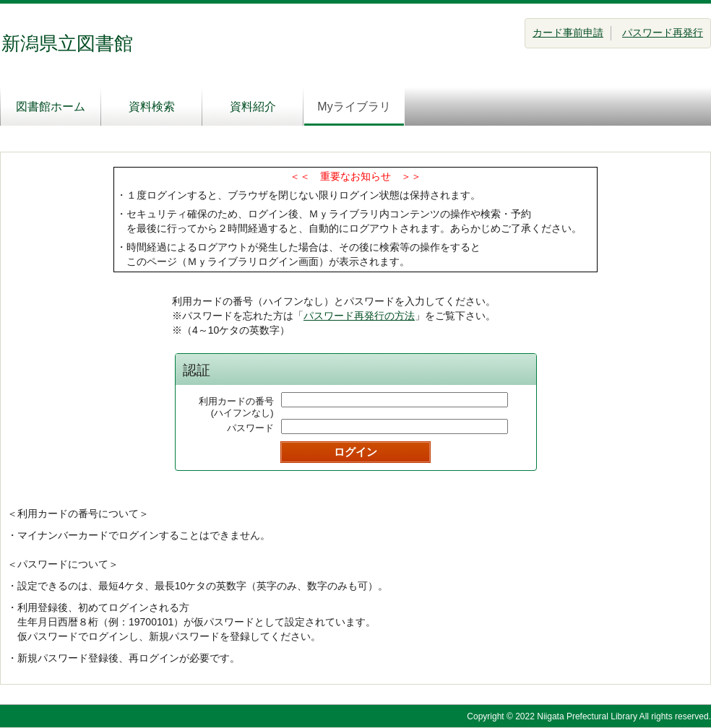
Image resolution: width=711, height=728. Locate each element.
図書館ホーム (51, 107)
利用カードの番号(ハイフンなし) (236, 407)
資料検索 (152, 107)
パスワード (250, 428)
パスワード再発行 (663, 32)
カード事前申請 (568, 32)
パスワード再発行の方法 (359, 316)
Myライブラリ (354, 107)
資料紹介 (253, 107)
